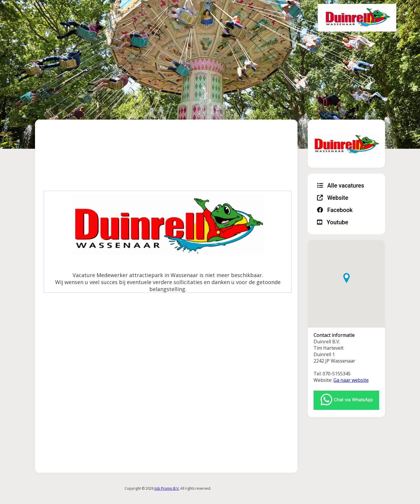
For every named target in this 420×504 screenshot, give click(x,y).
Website (333, 198)
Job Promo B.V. (167, 488)
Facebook (335, 210)
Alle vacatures (341, 185)
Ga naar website (351, 380)
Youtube (333, 222)
